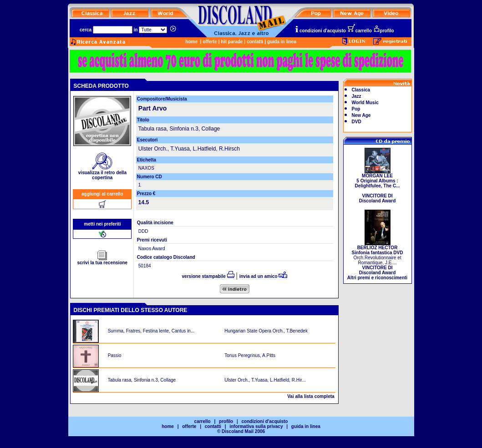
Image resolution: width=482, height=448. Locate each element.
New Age (361, 115)
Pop (356, 109)
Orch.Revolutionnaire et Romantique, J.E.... (377, 261)
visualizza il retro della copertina (102, 173)
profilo (384, 31)
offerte (210, 42)
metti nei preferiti (102, 224)
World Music (365, 103)
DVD (357, 122)
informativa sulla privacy (256, 426)
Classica (361, 90)
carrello (360, 31)
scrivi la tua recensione (103, 261)
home (191, 42)
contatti (255, 42)
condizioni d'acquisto (320, 31)
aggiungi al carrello (102, 194)
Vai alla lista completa (311, 396)
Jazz (357, 96)
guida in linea (282, 42)
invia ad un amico (264, 276)
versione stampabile (208, 276)
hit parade (232, 42)
